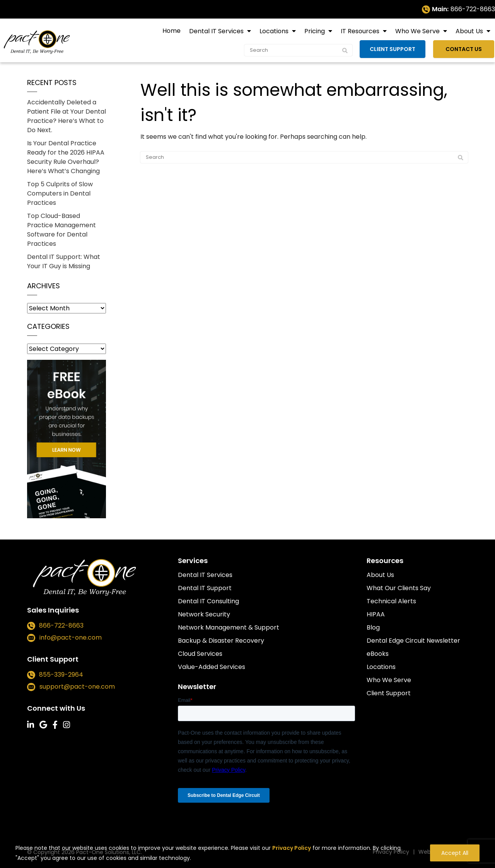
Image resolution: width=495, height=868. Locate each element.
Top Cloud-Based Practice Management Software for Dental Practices (61, 230)
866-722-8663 (473, 9)
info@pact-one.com (71, 637)
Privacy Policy (292, 848)
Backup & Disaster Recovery (221, 641)
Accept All (455, 853)
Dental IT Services (217, 31)
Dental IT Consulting (208, 601)
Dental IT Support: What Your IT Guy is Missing (64, 261)
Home (172, 31)
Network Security (204, 614)
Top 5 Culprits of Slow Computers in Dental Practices (60, 193)
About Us (470, 31)
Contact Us (466, 49)
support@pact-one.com (77, 687)
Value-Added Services (212, 667)
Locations (275, 31)
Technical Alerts (391, 601)
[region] (247, 851)
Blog (373, 627)
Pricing (315, 31)
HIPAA (376, 614)
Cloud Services (200, 654)
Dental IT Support (205, 588)
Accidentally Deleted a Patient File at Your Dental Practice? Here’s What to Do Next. (67, 116)
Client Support (396, 49)
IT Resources (361, 31)
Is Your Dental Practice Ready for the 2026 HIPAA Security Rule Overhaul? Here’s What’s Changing (66, 157)
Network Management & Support (229, 627)
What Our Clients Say (399, 588)
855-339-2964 (61, 675)
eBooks (378, 654)
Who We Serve (418, 31)
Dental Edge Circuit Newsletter (413, 641)
